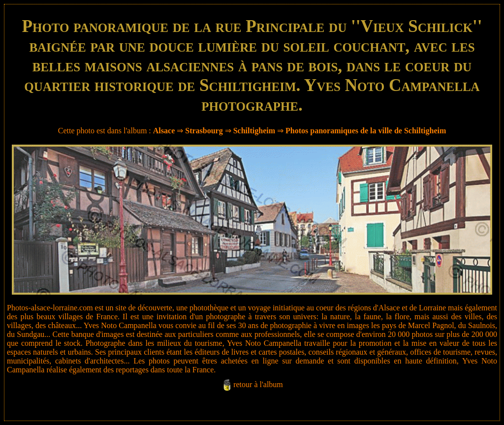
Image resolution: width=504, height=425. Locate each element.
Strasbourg (204, 131)
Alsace (164, 131)
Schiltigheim (254, 131)
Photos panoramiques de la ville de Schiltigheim (366, 131)
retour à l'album (258, 384)
